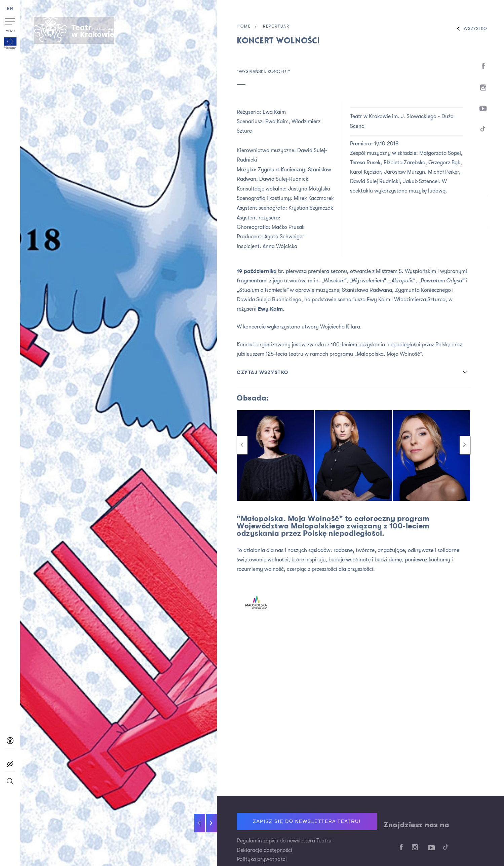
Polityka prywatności (262, 860)
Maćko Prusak (288, 226)
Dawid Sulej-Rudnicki (285, 178)
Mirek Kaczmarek (314, 197)
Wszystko (470, 29)
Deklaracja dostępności (264, 851)
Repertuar (278, 26)
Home (244, 26)
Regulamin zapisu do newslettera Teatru (284, 841)
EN (10, 9)
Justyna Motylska (309, 188)
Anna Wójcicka (280, 244)
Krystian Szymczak (311, 207)
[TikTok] (483, 134)
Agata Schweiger (284, 235)
